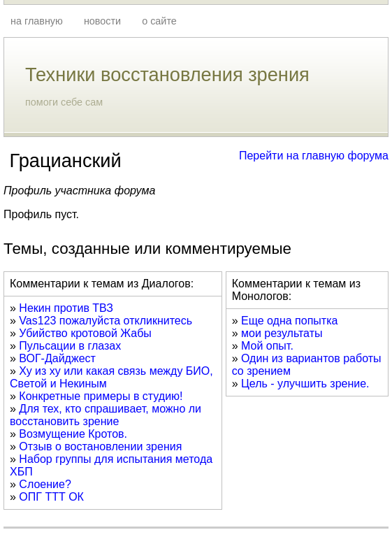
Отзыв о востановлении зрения (100, 446)
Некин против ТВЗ (66, 308)
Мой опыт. (267, 346)
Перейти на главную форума (314, 156)
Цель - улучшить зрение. (305, 384)
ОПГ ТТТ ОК (51, 497)
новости (102, 21)
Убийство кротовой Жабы (85, 333)
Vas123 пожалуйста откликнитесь (106, 321)
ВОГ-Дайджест (57, 358)
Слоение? (45, 484)
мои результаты (282, 333)
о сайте (159, 21)
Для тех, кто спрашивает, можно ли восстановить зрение (106, 415)
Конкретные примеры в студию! (101, 396)
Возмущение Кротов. (73, 434)
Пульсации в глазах (70, 346)
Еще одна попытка (289, 321)
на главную (37, 21)
